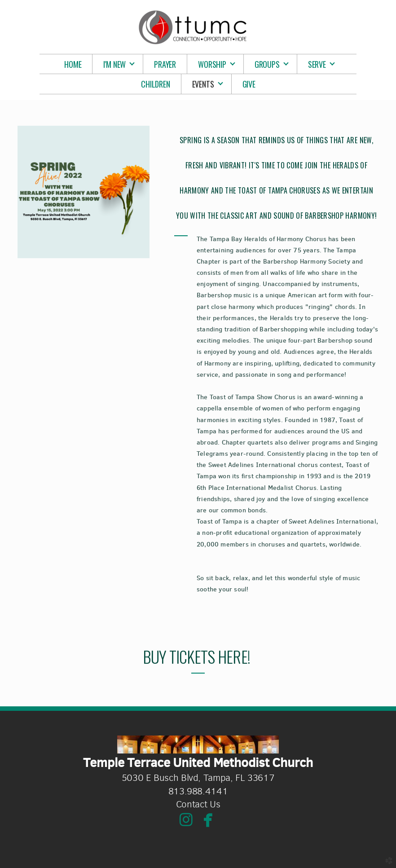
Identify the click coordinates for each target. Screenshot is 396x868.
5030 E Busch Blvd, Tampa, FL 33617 (198, 778)
